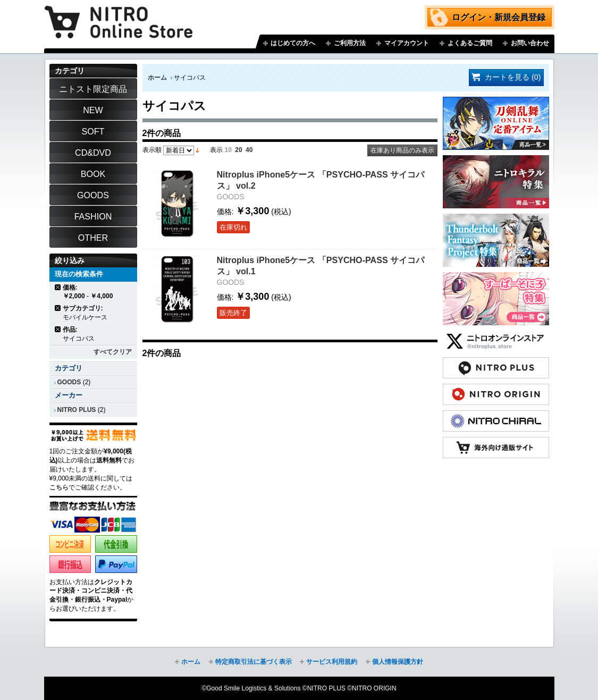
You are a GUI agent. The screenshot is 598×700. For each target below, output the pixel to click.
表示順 (152, 150)
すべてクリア (113, 352)
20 (238, 150)
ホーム (157, 78)
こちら (59, 487)
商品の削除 (58, 287)
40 (249, 150)
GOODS (69, 382)
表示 (216, 150)
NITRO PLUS (77, 410)
